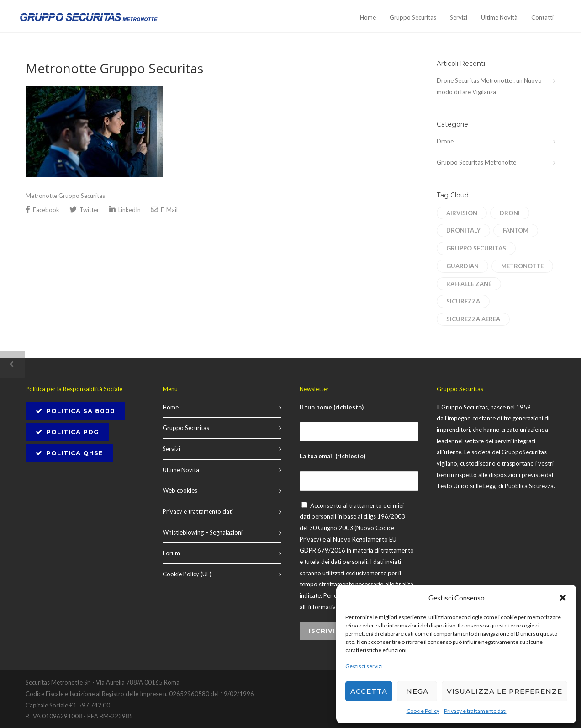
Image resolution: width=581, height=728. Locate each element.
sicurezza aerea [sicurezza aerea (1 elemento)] (473, 319)
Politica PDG (67, 432)
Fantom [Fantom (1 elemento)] (516, 230)
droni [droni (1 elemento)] (510, 213)
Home (368, 17)
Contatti (542, 17)
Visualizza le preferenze (504, 691)
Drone (445, 141)
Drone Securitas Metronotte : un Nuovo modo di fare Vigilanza (489, 86)
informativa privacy (334, 607)
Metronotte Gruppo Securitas (114, 68)
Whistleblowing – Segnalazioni (203, 532)
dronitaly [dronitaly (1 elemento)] (463, 230)
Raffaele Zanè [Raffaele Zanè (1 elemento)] (469, 284)
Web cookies (180, 490)
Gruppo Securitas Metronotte (476, 162)
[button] (563, 598)
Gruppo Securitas (413, 17)
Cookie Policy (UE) (187, 574)
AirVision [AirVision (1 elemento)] (462, 213)
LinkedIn (125, 210)
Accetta (369, 691)
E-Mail (164, 210)
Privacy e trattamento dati (475, 711)
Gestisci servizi (364, 666)
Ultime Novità (499, 17)
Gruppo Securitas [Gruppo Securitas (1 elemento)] (476, 248)
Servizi (459, 17)
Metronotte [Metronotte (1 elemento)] (522, 266)
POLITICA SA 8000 (75, 411)
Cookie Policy (423, 711)
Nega (417, 691)
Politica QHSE (69, 453)
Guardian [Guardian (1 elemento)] (462, 266)
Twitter (84, 210)
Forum (171, 553)
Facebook (42, 210)
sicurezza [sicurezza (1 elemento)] (463, 301)
